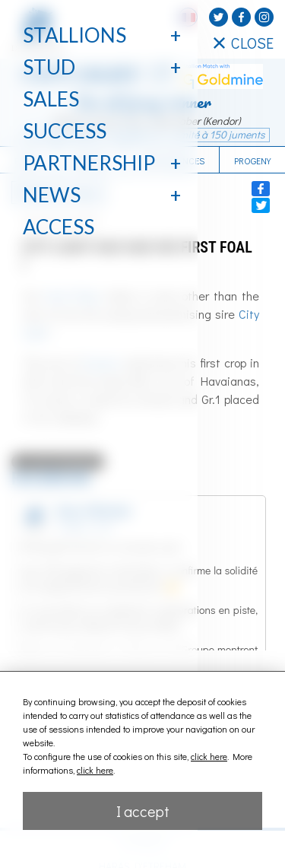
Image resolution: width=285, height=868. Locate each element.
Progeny (252, 161)
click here (209, 756)
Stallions (74, 35)
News (52, 195)
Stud (49, 67)
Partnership (89, 163)
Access (59, 227)
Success (65, 131)
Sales (51, 99)
